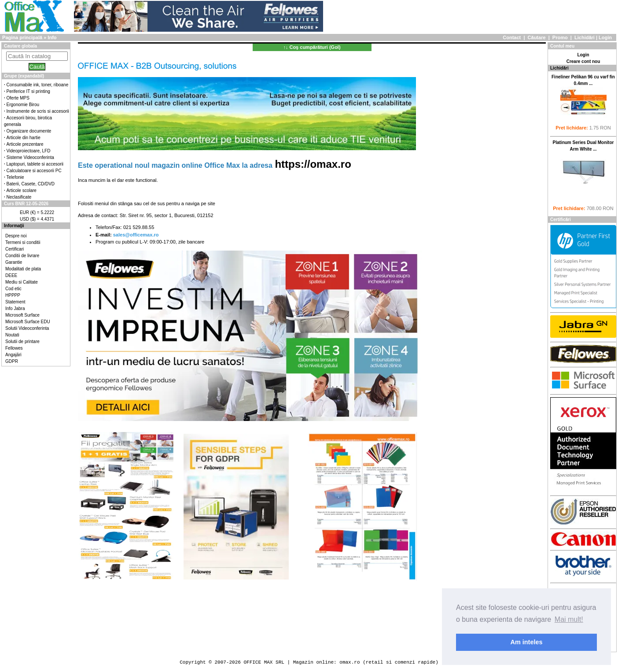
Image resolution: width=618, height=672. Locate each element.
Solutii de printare (22, 342)
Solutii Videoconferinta (27, 328)
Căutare (537, 37)
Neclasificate (19, 197)
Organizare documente (29, 131)
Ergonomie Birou (23, 105)
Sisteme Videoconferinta (30, 157)
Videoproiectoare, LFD (29, 151)
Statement (15, 302)
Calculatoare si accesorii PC (34, 171)
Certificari (15, 249)
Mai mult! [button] (569, 619)
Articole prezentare (25, 144)
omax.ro (349, 662)
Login (605, 37)
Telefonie (15, 177)
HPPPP (13, 295)
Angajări (13, 355)
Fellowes (14, 348)
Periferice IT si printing (28, 91)
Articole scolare (22, 190)
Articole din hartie (24, 138)
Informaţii (14, 226)
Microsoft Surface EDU (28, 322)
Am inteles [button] (527, 642)
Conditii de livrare (22, 256)
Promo (560, 37)
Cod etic (13, 289)
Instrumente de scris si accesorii (38, 111)
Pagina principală (22, 37)
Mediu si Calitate (22, 282)
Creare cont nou (583, 61)
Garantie (14, 262)
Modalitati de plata (23, 269)
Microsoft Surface (22, 315)
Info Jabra (15, 308)
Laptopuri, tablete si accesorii (35, 164)
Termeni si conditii (23, 242)
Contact (512, 37)
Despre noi (16, 236)
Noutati (12, 335)
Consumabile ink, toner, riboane (38, 85)
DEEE (11, 275)
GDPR (12, 361)
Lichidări (585, 37)
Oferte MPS (18, 98)
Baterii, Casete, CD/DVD (31, 184)
